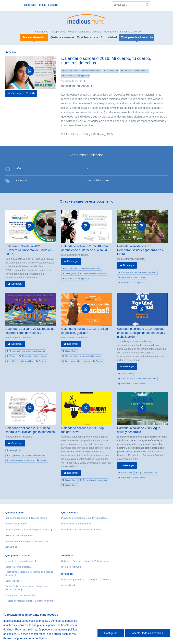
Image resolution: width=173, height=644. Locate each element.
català (42, 5)
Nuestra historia (39, 518)
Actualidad (109, 37)
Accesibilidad (68, 585)
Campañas (84, 32)
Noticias (72, 32)
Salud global (112, 71)
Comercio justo (13, 581)
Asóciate (10, 561)
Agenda (96, 32)
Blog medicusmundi (71, 567)
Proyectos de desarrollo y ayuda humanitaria (84, 518)
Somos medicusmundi (17, 518)
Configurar (111, 633)
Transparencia (58, 32)
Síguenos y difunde (130, 32)
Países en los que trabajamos (76, 524)
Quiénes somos (62, 37)
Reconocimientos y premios (20, 535)
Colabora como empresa (18, 567)
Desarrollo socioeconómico (136, 71)
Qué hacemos (88, 37)
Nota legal (92, 579)
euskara (53, 5)
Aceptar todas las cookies (147, 633)
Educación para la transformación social (82, 530)
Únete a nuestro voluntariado (20, 595)
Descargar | (23, 93)
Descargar (17, 284)
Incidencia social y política (77, 76)
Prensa (87, 561)
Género (13, 356)
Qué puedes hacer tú (18, 555)
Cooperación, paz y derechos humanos (83, 71)
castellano (30, 5)
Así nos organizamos (16, 524)
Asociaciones (41, 32)
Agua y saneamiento (148, 473)
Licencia (79, 579)
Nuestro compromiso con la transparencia (27, 541)
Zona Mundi (11, 547)
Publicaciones (110, 32)
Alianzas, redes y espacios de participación (27, 530)
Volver (13, 53)
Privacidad (67, 579)
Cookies (105, 579)
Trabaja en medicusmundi (19, 601)
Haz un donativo (26, 561)
